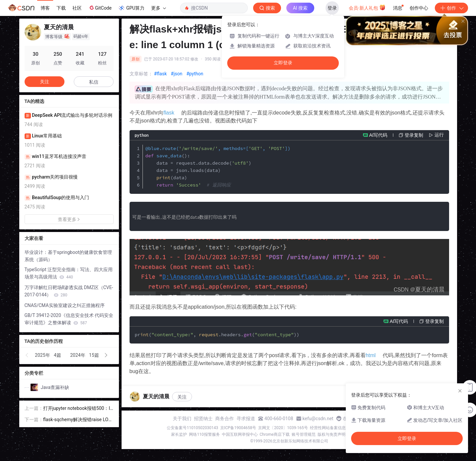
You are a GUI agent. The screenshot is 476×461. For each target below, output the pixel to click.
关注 (182, 397)
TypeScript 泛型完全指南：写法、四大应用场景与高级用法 (69, 273)
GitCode (100, 8)
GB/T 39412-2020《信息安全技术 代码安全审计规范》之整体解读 (69, 319)
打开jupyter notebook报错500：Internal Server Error (78, 409)
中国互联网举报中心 (240, 434)
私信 (94, 82)
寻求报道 (246, 419)
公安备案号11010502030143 (192, 428)
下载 (61, 8)
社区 (77, 8)
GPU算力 (131, 8)
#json (177, 74)
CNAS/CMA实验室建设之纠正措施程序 (65, 305)
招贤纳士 (203, 419)
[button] (27, 355)
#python (195, 74)
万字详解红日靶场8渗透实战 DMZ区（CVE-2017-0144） (69, 291)
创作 (451, 8)
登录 (332, 8)
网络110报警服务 (204, 434)
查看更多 (69, 219)
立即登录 (283, 63)
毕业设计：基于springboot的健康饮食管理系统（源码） (68, 256)
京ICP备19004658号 (238, 428)
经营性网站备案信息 (328, 428)
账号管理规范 (304, 434)
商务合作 (225, 419)
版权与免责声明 (332, 434)
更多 (158, 8)
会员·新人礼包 (367, 7)
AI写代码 (378, 135)
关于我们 (182, 419)
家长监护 (179, 434)
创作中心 (419, 8)
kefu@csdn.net (318, 419)
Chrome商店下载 (275, 434)
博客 (45, 8)
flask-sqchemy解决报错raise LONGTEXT (78, 420)
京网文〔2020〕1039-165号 (283, 428)
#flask (161, 74)
